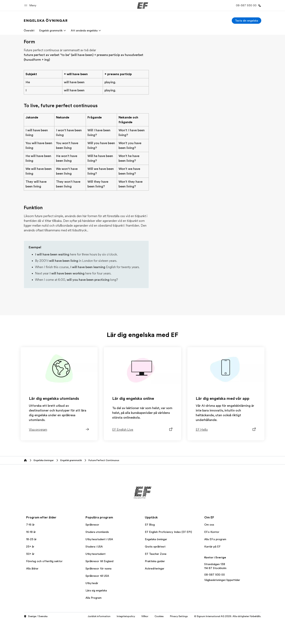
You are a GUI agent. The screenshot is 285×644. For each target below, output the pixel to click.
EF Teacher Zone (156, 577)
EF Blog (150, 548)
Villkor (145, 640)
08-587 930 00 (215, 598)
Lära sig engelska (96, 614)
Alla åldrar (32, 592)
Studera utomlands (97, 555)
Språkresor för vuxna (98, 592)
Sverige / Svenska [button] (36, 640)
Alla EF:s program (215, 563)
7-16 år (30, 548)
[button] (31, 5)
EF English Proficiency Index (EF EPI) (168, 555)
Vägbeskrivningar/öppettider (222, 603)
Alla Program (94, 621)
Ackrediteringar (155, 592)
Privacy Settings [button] (179, 640)
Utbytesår (92, 607)
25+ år (30, 570)
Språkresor (92, 548)
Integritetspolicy (126, 640)
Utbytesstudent (95, 577)
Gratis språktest (155, 570)
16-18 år (31, 555)
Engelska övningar (156, 563)
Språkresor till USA (97, 599)
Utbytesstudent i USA (99, 563)
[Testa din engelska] (247, 21)
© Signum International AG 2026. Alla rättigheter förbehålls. (228, 640)
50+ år (30, 577)
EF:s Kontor (212, 555)
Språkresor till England (99, 585)
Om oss (209, 548)
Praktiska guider (155, 585)
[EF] (143, 6)
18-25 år (31, 563)
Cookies (159, 640)
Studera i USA (94, 570)
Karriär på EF (212, 570)
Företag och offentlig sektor (44, 585)
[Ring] (248, 5)
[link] (46, 21)
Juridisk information (99, 640)
